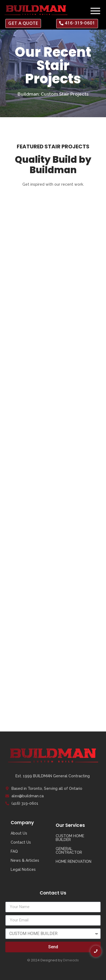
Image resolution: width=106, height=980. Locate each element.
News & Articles (25, 860)
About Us (19, 833)
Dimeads (71, 960)
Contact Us (21, 842)
